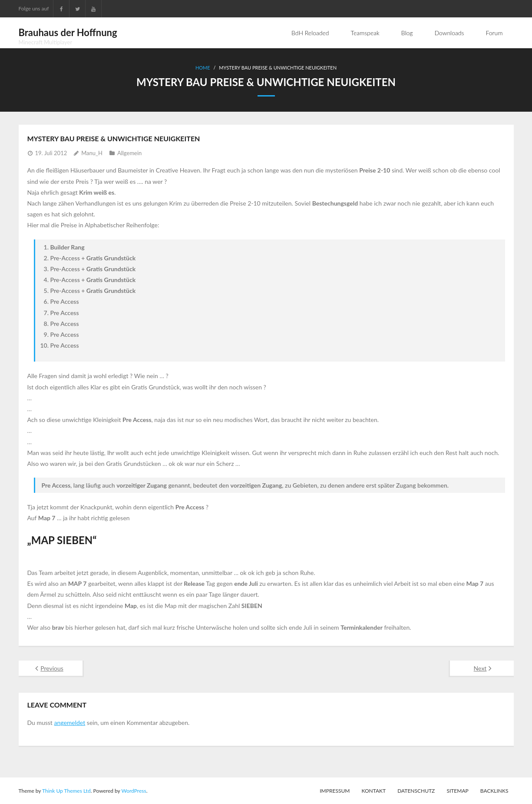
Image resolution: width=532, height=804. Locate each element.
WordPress (134, 791)
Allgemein (129, 153)
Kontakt (373, 791)
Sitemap (457, 791)
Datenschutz (416, 791)
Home (203, 68)
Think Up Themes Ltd (66, 791)
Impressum (335, 791)
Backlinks (494, 791)
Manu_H (92, 153)
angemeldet (69, 723)
